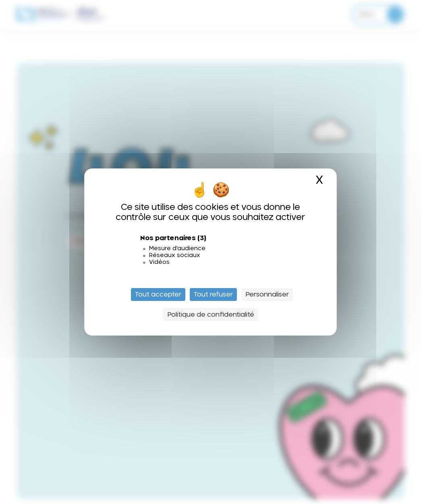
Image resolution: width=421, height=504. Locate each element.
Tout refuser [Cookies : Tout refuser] (213, 295)
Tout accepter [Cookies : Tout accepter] (158, 295)
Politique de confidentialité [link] (211, 315)
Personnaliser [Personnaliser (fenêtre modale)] (267, 295)
